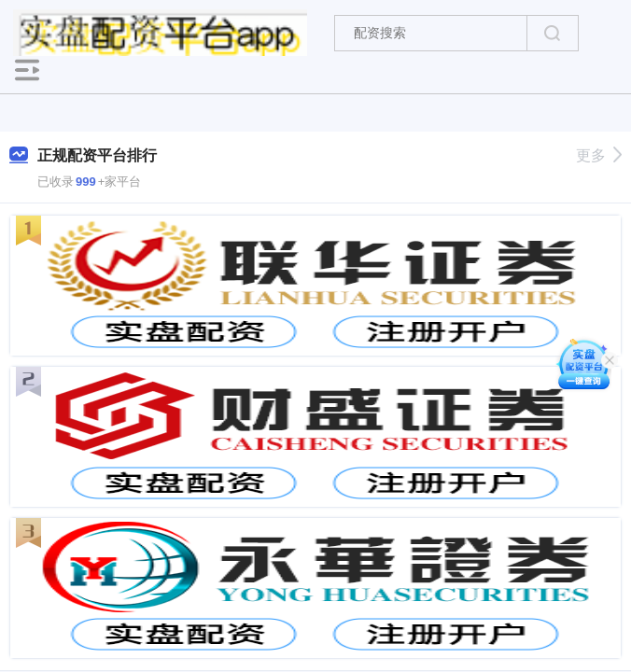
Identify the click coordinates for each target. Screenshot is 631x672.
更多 (599, 155)
